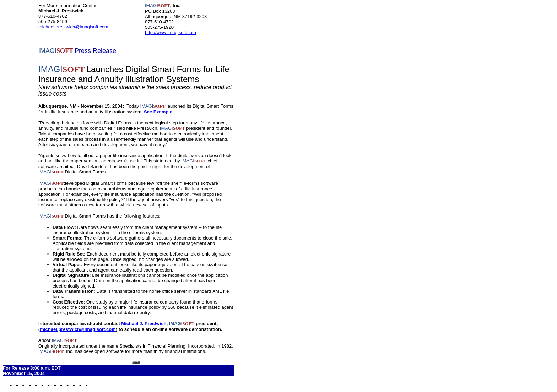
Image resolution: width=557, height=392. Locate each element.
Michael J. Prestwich (144, 324)
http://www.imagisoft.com (171, 33)
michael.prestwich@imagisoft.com (73, 27)
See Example (158, 112)
